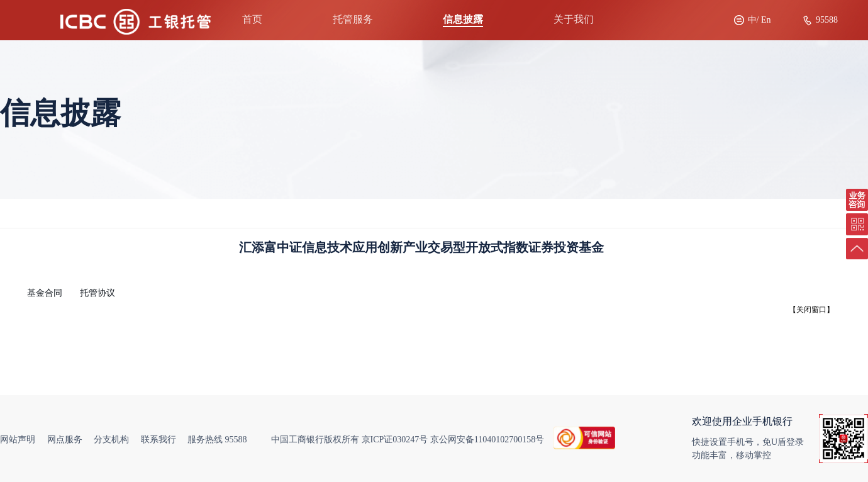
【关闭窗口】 (811, 310)
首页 (252, 19)
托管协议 (97, 293)
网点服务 (65, 440)
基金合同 (45, 293)
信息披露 (463, 19)
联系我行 (159, 440)
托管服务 (353, 19)
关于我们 (574, 19)
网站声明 (18, 440)
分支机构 (111, 440)
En (766, 20)
